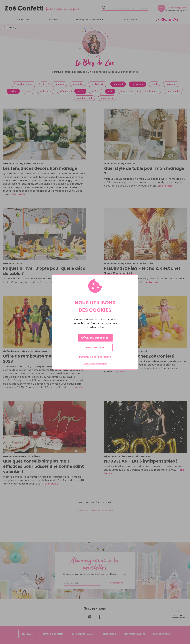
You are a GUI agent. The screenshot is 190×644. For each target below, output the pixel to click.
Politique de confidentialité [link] (95, 357)
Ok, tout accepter (95, 338)
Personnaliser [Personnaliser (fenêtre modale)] (95, 347)
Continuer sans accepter (95, 364)
